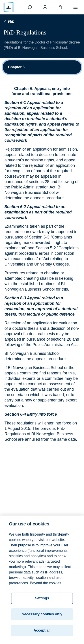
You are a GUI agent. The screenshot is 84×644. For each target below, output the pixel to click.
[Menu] (75, 7)
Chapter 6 (16, 67)
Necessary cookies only (42, 615)
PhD (9, 22)
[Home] (9, 7)
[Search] (30, 7)
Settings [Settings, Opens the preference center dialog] (42, 599)
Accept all (42, 631)
